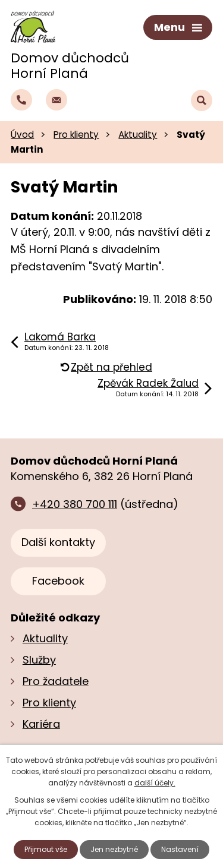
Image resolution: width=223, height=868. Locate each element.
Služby (39, 660)
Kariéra (41, 724)
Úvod (22, 135)
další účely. (155, 783)
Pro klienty (76, 135)
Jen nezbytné (114, 849)
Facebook (58, 581)
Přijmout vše (46, 849)
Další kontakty (58, 542)
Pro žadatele (56, 681)
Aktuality (138, 135)
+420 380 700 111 (75, 504)
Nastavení (180, 849)
